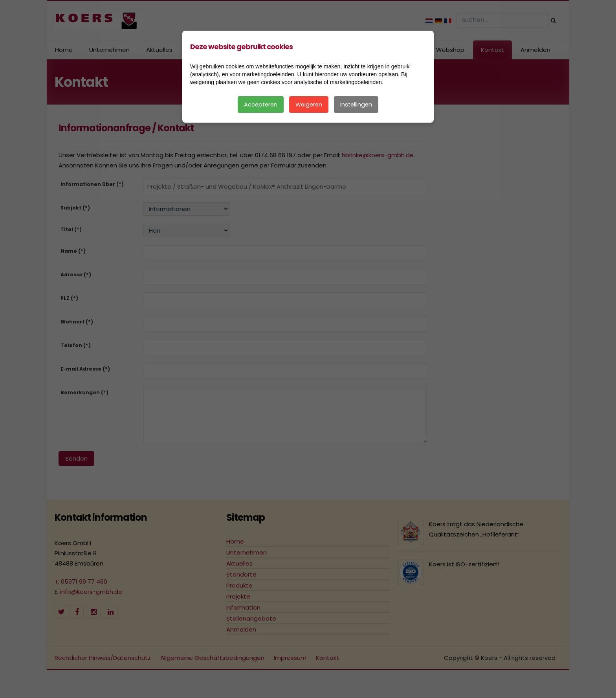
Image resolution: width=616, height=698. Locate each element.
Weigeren (309, 105)
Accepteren (261, 105)
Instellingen (356, 105)
